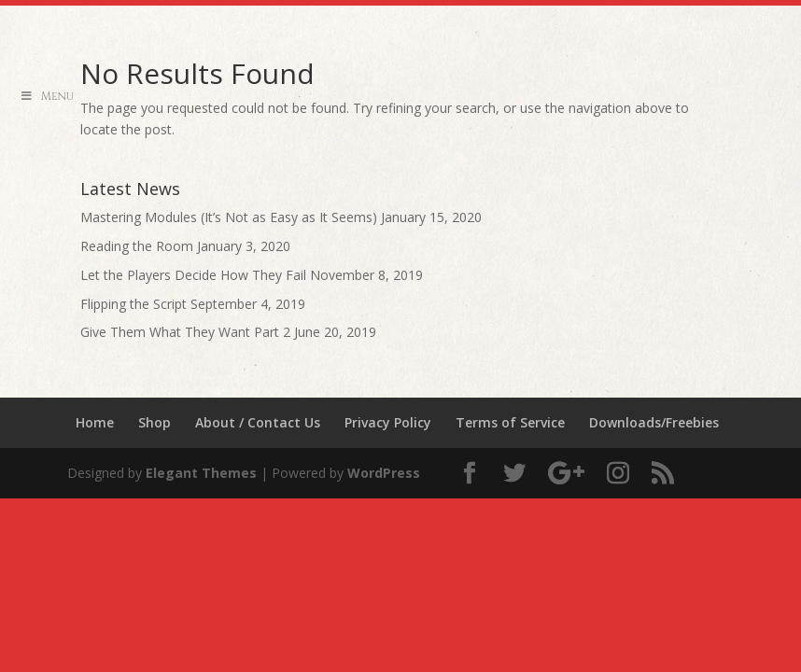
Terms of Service (510, 422)
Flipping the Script (133, 304)
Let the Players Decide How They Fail (193, 275)
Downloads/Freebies (654, 422)
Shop (155, 422)
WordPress (384, 473)
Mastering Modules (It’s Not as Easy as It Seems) (229, 217)
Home (95, 422)
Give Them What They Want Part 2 (185, 332)
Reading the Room (137, 246)
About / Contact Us (258, 422)
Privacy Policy (388, 422)
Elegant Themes (201, 473)
